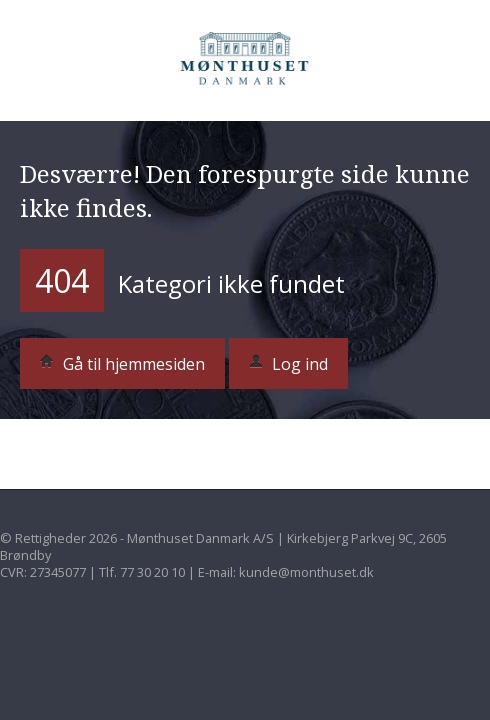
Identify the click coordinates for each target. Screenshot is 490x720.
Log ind (288, 364)
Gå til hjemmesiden (122, 364)
